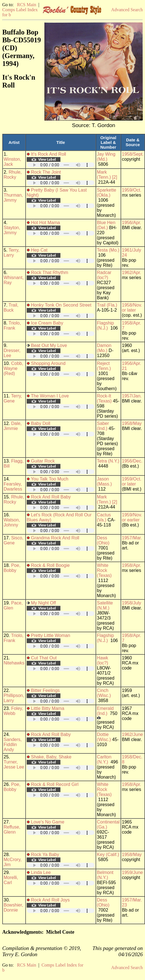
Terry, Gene (13, 398)
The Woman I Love (50, 396)
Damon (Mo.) (104, 348)
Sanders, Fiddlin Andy (13, 745)
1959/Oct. (132, 190)
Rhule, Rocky (13, 175)
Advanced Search (127, 10)
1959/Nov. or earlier (132, 517)
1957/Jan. (132, 396)
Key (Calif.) (108, 854)
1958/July (132, 603)
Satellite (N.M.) (105, 605)
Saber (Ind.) (103, 426)
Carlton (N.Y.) (104, 759)
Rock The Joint (46, 172)
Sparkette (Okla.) (107, 193)
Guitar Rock (43, 461)
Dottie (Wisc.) (104, 737)
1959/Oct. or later (132, 481)
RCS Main (26, 5)
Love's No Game (48, 822)
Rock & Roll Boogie (50, 565)
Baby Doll (40, 423)
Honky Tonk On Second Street (61, 305)
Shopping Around (48, 363)
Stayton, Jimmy (12, 230)
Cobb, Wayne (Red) (13, 368)
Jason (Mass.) (104, 481)
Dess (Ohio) (103, 540)
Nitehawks (14, 663)
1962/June (132, 734)
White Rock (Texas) (104, 570)
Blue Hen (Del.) (106, 225)
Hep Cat (39, 250)
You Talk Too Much (50, 479)
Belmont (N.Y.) (105, 875)
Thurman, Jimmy (13, 198)
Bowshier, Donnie (13, 907)
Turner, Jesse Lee (14, 764)
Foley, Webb (13, 711)
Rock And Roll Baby (51, 497)
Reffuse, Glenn (12, 830)
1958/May (132, 423)
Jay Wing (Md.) (106, 157)
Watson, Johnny (12, 522)
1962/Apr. (132, 272)
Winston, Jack (12, 162)
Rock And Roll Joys (50, 900)
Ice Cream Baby (47, 323)
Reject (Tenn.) (104, 366)
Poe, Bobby (12, 568)
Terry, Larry (12, 253)
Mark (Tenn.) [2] (107, 175)
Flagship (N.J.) (105, 325)
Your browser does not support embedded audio (61, 165)
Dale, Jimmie (13, 426)
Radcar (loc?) (104, 275)
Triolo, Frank (12, 325)
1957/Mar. (132, 538)
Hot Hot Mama (45, 223)
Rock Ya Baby (45, 854)
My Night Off (43, 603)
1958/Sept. (133, 154)
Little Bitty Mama (47, 708)
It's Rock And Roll (48, 154)
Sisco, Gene (13, 540)
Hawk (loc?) (103, 660)
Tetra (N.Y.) (108, 461)
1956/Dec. (132, 461)
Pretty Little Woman (50, 635)
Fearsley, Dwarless (13, 486)
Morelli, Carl (11, 880)
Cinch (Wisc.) (104, 693)
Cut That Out (44, 658)
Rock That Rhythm (49, 272)
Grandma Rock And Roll (55, 538)
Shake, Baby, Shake (51, 757)
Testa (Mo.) (108, 250)
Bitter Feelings (45, 690)
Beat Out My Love (49, 345)
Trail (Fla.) (107, 305)
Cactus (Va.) (104, 517)
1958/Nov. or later (132, 308)
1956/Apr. (132, 223)
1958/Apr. (132, 565)
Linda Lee (41, 872)
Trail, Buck (11, 308)
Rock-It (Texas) (104, 398)
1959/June (132, 872)
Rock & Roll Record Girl (55, 784)
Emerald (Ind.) (105, 711)
